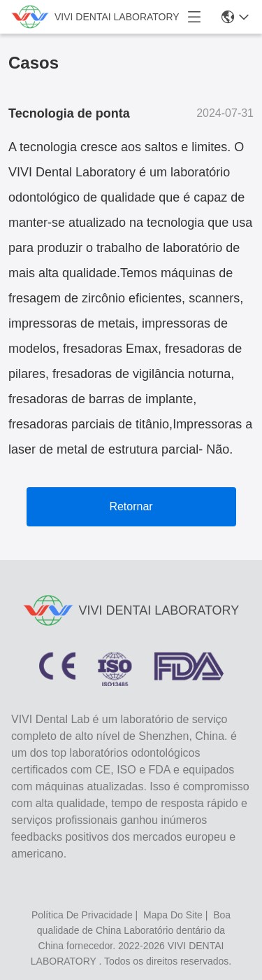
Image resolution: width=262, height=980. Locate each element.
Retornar (131, 506)
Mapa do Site (173, 915)
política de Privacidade (82, 915)
